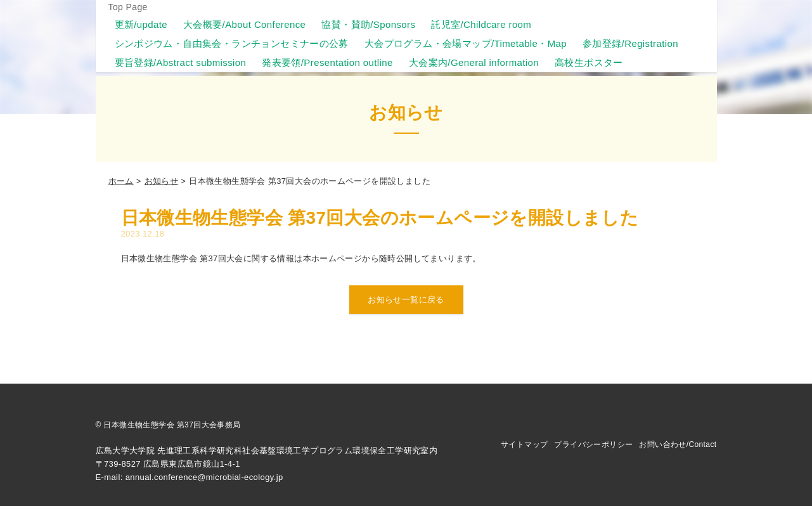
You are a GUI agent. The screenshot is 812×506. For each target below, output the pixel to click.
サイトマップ (524, 444)
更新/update (141, 24)
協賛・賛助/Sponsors (368, 24)
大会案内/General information (474, 62)
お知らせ (162, 181)
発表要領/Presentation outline (327, 62)
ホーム (121, 181)
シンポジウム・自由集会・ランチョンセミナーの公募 (232, 43)
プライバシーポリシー (593, 444)
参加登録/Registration (630, 43)
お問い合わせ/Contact (678, 444)
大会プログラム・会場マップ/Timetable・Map (466, 43)
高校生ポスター (589, 62)
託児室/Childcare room (481, 24)
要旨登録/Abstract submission (181, 62)
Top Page (128, 7)
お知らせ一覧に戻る (406, 300)
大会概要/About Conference (244, 24)
